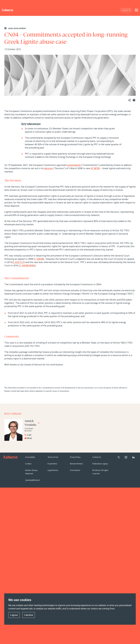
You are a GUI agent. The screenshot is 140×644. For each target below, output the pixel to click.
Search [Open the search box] (126, 10)
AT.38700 (95, 168)
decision (49, 168)
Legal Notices (53, 470)
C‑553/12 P (19, 262)
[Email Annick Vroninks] (46, 438)
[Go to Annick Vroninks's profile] (32, 423)
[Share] (129, 100)
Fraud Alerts (52, 464)
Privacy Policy (75, 457)
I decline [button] (29, 615)
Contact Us (97, 457)
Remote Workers (77, 464)
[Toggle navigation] (136, 10)
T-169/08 (39, 259)
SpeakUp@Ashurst (33, 480)
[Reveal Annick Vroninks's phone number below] (45, 435)
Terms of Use (53, 457)
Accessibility (30, 457)
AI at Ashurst (75, 470)
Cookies (28, 464)
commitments (74, 165)
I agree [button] (14, 615)
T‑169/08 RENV (27, 265)
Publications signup (100, 464)
